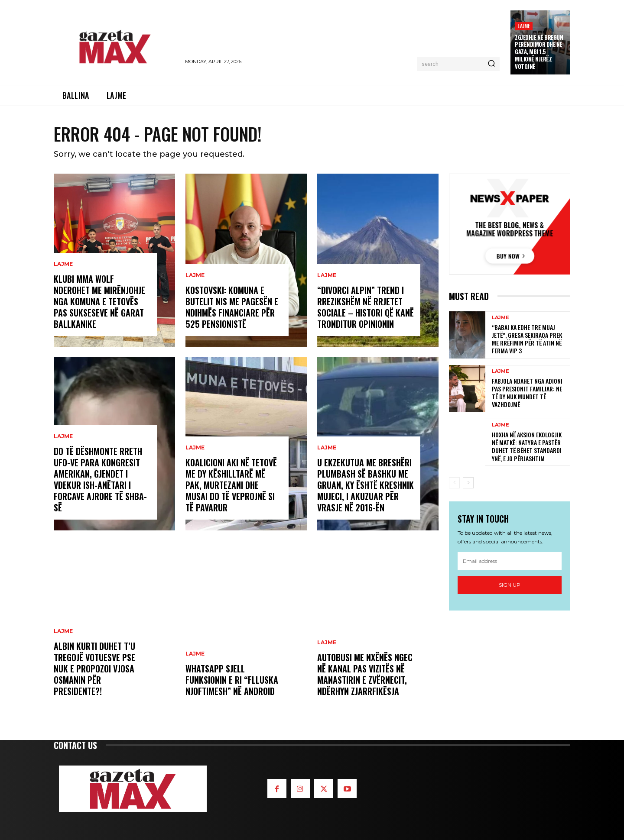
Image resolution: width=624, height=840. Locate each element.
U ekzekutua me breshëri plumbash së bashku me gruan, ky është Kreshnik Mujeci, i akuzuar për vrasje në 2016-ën (366, 485)
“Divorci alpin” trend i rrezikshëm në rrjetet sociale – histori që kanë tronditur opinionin (366, 307)
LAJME (524, 26)
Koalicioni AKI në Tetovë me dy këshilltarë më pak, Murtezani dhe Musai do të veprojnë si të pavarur (231, 485)
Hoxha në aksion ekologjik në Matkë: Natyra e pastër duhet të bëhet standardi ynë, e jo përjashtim (527, 446)
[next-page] (468, 483)
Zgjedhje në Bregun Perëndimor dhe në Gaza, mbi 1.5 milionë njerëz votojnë (539, 52)
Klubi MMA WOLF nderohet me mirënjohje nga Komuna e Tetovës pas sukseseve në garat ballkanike (99, 301)
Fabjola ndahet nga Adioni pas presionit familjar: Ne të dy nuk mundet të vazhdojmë (527, 393)
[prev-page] (454, 483)
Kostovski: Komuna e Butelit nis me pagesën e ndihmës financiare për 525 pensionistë (232, 307)
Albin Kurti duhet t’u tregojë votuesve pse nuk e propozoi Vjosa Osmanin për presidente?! (94, 669)
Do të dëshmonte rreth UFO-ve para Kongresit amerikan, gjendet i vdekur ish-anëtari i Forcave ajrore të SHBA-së (100, 479)
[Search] (491, 64)
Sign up (510, 585)
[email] (510, 561)
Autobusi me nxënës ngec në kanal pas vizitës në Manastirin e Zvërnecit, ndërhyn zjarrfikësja (365, 674)
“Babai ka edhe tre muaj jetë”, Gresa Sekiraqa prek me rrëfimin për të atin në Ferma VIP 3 (527, 339)
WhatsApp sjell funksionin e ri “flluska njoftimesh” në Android (232, 680)
